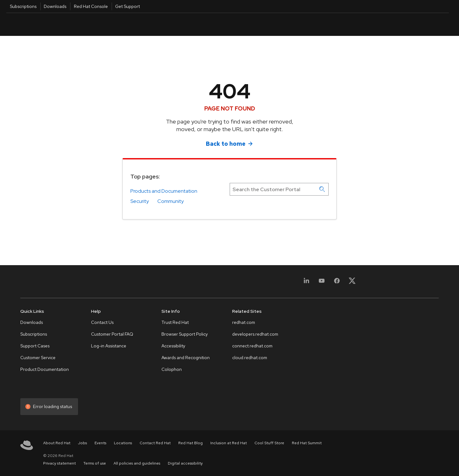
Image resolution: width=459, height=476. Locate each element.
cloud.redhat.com (250, 358)
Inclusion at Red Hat (229, 443)
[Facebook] (337, 283)
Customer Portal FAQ (112, 334)
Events (100, 443)
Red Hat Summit (307, 443)
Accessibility (173, 346)
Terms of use (95, 463)
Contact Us (102, 322)
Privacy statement (59, 463)
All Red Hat (420, 24)
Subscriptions (23, 6)
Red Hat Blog (190, 443)
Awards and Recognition (186, 358)
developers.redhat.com (255, 334)
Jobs (82, 443)
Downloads (55, 6)
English (398, 24)
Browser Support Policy (185, 334)
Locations (123, 443)
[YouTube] (322, 283)
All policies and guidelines (137, 463)
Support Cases (35, 346)
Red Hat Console (91, 6)
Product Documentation (45, 369)
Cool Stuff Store (269, 443)
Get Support (128, 6)
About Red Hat (57, 443)
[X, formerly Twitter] (352, 283)
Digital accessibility (185, 463)
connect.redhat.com (252, 346)
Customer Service (38, 358)
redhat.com (244, 322)
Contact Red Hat (155, 443)
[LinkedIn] (306, 283)
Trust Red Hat (175, 322)
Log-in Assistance (109, 346)
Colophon (172, 369)
